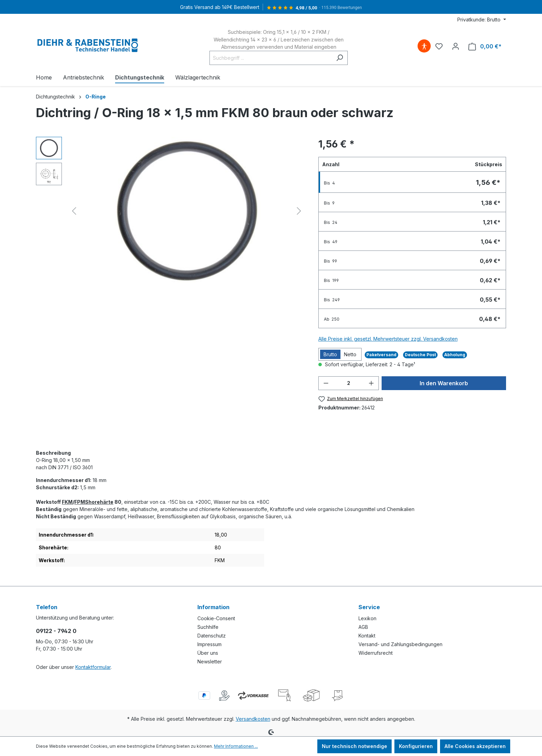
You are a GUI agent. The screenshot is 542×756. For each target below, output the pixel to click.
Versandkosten (253, 719)
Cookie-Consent (216, 618)
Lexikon (367, 618)
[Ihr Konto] (456, 46)
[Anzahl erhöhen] (371, 383)
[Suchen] (340, 58)
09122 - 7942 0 (56, 631)
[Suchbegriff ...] (271, 58)
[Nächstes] (299, 211)
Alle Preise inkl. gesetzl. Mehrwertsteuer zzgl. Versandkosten (388, 339)
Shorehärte (99, 502)
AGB (363, 627)
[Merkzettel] (439, 46)
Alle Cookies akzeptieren (475, 746)
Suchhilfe (208, 627)
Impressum (209, 644)
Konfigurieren (416, 746)
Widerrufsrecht (376, 653)
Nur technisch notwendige (354, 746)
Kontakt (367, 636)
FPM (80, 502)
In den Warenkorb (444, 383)
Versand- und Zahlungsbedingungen (400, 644)
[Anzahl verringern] (326, 383)
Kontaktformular (93, 667)
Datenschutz (212, 636)
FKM (67, 502)
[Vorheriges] (74, 211)
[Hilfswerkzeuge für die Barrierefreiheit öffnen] (424, 46)
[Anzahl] (349, 383)
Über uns (208, 653)
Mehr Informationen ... (236, 746)
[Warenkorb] (485, 46)
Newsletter (210, 661)
